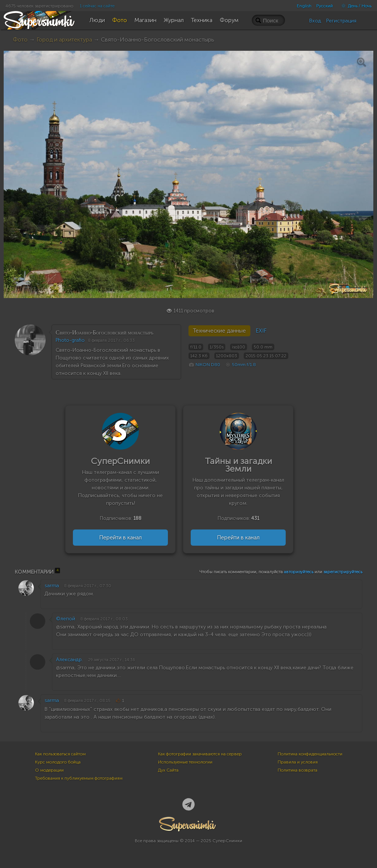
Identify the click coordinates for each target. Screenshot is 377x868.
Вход (315, 21)
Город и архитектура (64, 40)
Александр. (69, 660)
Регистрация (341, 21)
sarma (52, 586)
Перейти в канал (120, 538)
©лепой (66, 619)
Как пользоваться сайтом (60, 754)
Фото (20, 40)
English (304, 6)
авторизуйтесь (299, 572)
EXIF (261, 331)
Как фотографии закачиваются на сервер (200, 754)
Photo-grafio (70, 340)
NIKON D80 (208, 365)
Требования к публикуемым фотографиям (79, 778)
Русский (325, 6)
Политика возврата (297, 770)
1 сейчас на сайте (97, 6)
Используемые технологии (185, 762)
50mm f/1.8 (244, 365)
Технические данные (219, 331)
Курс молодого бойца (58, 762)
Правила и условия (298, 762)
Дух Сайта (168, 770)
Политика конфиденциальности (310, 754)
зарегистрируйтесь (343, 572)
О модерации (49, 770)
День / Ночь (355, 6)
